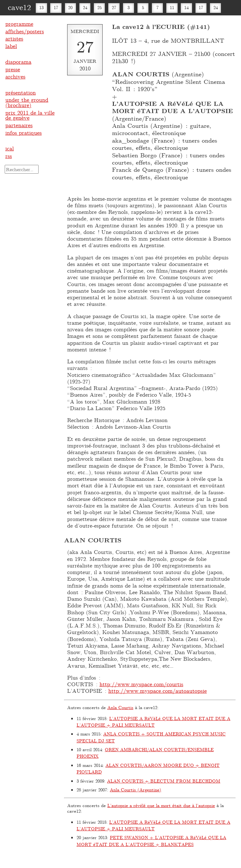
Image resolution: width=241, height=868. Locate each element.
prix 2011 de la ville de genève (30, 115)
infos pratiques (24, 133)
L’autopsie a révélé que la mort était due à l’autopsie (161, 805)
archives (15, 76)
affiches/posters (25, 31)
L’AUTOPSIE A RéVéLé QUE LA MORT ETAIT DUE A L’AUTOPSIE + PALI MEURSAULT (153, 722)
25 (99, 7)
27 (114, 7)
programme (19, 24)
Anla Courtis (120, 707)
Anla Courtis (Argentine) (136, 790)
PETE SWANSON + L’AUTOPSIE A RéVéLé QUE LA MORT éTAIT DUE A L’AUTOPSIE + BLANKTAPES (151, 841)
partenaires (19, 125)
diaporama (18, 62)
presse (13, 69)
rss (9, 156)
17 (56, 7)
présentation (21, 92)
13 (41, 7)
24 (85, 7)
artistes (14, 38)
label (11, 46)
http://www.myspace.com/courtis (141, 684)
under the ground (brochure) (27, 102)
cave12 (19, 7)
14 (186, 7)
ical (10, 148)
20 (70, 7)
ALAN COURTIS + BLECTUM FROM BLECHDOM (164, 781)
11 (172, 7)
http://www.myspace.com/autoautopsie (158, 691)
